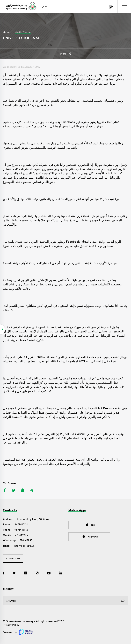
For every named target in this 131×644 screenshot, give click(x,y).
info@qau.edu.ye (24, 545)
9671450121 (21, 524)
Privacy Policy (11, 625)
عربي (44, 6)
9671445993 (21, 530)
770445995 (21, 535)
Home (7, 32)
